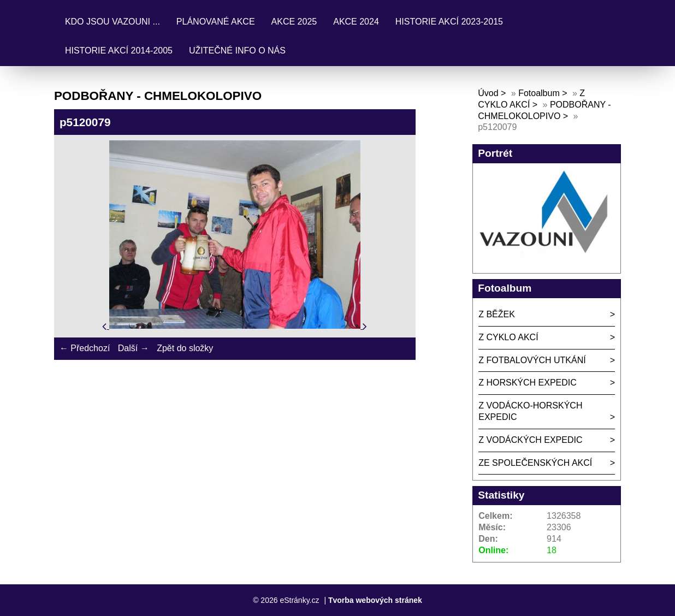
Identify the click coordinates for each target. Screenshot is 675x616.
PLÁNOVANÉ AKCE (216, 22)
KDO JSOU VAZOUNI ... (112, 22)
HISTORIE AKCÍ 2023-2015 (449, 22)
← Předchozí (85, 348)
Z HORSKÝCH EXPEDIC (528, 383)
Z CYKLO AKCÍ (508, 337)
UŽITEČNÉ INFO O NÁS (237, 51)
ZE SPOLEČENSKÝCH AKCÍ (535, 463)
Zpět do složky (185, 348)
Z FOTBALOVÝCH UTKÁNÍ (532, 360)
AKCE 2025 (294, 22)
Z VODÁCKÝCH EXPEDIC (530, 440)
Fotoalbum (539, 93)
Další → (134, 348)
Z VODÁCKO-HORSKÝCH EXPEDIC (530, 411)
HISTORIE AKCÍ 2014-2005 (119, 51)
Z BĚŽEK (497, 314)
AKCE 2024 (356, 22)
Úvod (488, 93)
